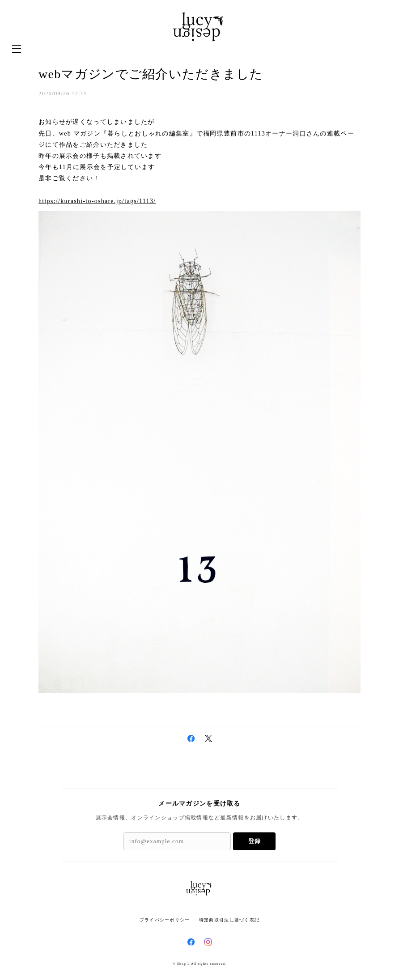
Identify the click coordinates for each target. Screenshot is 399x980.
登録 (255, 841)
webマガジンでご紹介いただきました (151, 74)
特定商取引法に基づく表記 (229, 920)
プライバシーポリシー (165, 920)
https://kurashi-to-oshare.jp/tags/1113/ (97, 201)
